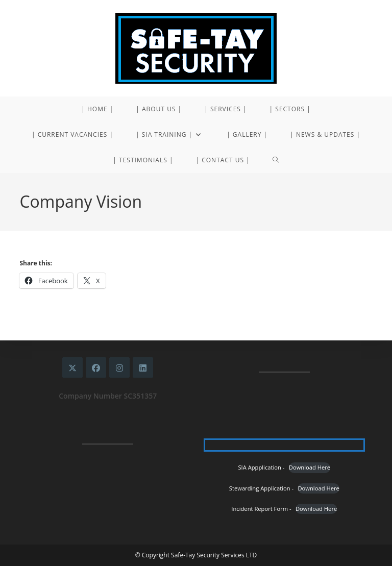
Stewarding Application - (261, 488)
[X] (72, 367)
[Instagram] (119, 367)
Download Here (310, 467)
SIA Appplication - (261, 467)
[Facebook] (96, 367)
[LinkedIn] (143, 367)
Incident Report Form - (261, 509)
